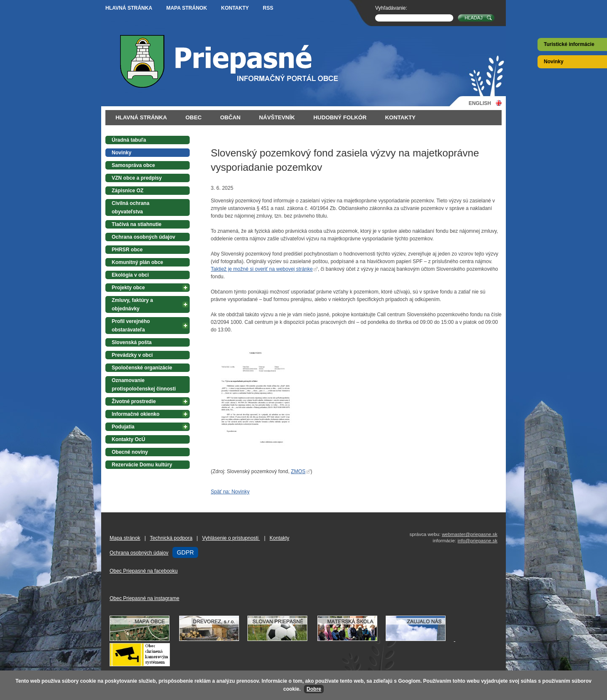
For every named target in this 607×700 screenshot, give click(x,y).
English (480, 103)
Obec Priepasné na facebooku (144, 571)
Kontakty (235, 8)
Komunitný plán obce (137, 262)
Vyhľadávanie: (391, 8)
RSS (268, 8)
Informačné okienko (136, 414)
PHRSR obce (127, 250)
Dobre (314, 689)
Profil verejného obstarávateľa (131, 326)
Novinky (554, 62)
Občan (230, 117)
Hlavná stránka (129, 8)
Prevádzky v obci (132, 355)
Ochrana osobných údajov (144, 237)
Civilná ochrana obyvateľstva (130, 207)
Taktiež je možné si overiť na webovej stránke (262, 269)
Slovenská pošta (132, 342)
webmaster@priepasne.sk (470, 534)
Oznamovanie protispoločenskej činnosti (144, 385)
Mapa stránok (187, 8)
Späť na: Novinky (230, 492)
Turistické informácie (569, 44)
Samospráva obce (133, 165)
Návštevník (277, 117)
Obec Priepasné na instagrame (144, 598)
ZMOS (298, 471)
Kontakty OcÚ (128, 439)
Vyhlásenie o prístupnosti (231, 538)
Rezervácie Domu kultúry (142, 465)
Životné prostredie (134, 401)
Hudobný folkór (340, 117)
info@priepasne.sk (477, 541)
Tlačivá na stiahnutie (137, 224)
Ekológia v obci (130, 275)
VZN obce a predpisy (137, 178)
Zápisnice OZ (128, 191)
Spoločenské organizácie (142, 368)
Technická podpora (171, 538)
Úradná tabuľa (129, 140)
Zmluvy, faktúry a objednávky (132, 304)
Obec (193, 117)
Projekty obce (128, 288)
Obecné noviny (130, 452)
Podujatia (123, 427)
